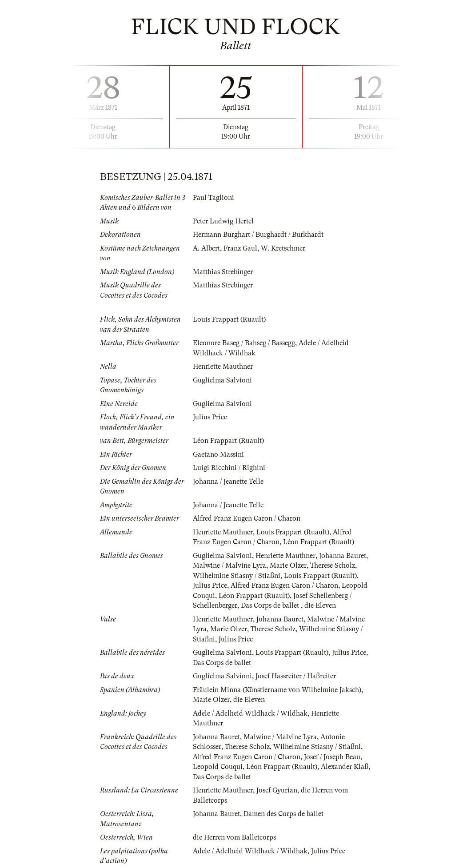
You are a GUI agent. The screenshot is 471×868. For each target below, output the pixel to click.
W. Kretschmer (283, 248)
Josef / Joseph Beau (332, 757)
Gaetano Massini (218, 454)
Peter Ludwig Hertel (223, 221)
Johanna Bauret (343, 556)
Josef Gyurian (277, 790)
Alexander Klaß (345, 767)
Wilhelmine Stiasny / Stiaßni (237, 576)
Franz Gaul (240, 248)
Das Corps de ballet (271, 605)
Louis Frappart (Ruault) (229, 319)
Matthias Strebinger (223, 272)
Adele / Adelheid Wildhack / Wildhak (250, 713)
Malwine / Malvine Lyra (230, 565)
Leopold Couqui (218, 767)
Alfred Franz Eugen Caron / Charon (247, 518)
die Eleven (320, 605)
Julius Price (210, 417)
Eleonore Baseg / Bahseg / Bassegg (244, 343)
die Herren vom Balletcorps (234, 837)
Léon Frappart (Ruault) (228, 441)
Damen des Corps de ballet (283, 814)
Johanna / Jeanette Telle (228, 482)
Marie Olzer (288, 565)
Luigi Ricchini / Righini (229, 468)
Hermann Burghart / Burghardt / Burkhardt (258, 235)
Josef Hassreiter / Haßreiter (296, 676)
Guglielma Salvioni (222, 380)
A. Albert (206, 248)
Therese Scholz (333, 565)
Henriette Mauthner (223, 366)
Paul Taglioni (214, 198)
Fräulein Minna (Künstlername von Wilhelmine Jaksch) (277, 690)
